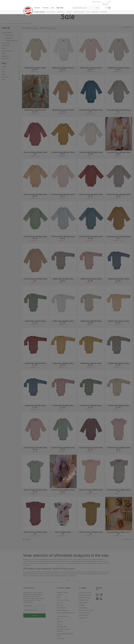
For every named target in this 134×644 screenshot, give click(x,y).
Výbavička (95, 12)
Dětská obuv (61, 12)
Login (109, 2)
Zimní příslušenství (79, 12)
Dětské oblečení (40, 12)
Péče (88, 12)
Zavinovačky (51, 12)
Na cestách (104, 12)
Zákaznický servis (97, 2)
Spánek (69, 12)
